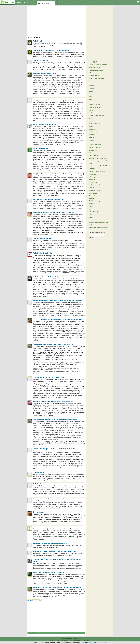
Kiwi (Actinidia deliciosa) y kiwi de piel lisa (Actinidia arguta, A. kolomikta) (58, 174)
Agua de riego (93, 150)
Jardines (91, 188)
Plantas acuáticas (94, 113)
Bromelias (92, 135)
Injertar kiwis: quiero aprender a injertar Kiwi (48, 199)
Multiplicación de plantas (96, 201)
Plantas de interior (94, 124)
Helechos (91, 137)
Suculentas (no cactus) (96, 102)
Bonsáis (91, 126)
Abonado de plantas (95, 145)
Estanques (92, 169)
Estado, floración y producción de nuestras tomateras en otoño (55, 449)
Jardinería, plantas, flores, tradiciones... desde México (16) (53, 401)
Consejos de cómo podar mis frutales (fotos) (48, 377)
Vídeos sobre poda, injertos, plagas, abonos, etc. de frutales (54, 345)
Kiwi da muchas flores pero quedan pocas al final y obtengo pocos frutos (58, 301)
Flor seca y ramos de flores (97, 171)
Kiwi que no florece (40, 527)
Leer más (96, 643)
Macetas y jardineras (95, 190)
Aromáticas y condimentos (97, 116)
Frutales (91, 86)
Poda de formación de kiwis (42, 238)
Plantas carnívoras (94, 132)
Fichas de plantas (94, 76)
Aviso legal (70, 638)
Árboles (91, 83)
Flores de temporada (95, 107)
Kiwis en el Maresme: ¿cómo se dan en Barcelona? (51, 544)
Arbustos (91, 91)
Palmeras (91, 88)
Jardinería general (94, 185)
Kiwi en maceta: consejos (42, 99)
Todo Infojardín (93, 62)
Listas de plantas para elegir (97, 78)
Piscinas (91, 204)
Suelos (91, 217)
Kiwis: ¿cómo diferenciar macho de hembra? (48, 573)
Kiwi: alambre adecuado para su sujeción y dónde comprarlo (54, 499)
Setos (90, 214)
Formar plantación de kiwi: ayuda (44, 73)
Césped (91, 118)
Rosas (91, 97)
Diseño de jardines (94, 67)
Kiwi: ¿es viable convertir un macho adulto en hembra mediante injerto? (58, 319)
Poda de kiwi (37, 41)
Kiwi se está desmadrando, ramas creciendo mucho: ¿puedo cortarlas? (57, 588)
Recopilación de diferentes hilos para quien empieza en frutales (55, 420)
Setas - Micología (94, 212)
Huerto (91, 121)
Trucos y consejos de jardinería (98, 228)
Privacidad (77, 638)
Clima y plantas (93, 156)
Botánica (91, 153)
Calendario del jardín (95, 73)
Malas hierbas (93, 193)
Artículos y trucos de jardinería (98, 65)
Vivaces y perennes (95, 105)
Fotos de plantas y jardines (97, 177)
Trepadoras (92, 94)
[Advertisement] (56, 20)
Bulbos (91, 110)
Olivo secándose (39, 512)
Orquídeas (92, 129)
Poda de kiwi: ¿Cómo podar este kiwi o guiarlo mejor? (52, 51)
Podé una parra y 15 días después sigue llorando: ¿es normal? (55, 551)
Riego (90, 209)
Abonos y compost (94, 147)
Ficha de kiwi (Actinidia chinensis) (45, 125)
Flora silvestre (93, 174)
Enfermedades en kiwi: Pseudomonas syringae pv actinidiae (54, 213)
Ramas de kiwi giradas (41, 60)
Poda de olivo (38, 484)
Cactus (91, 99)
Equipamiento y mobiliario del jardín (100, 166)
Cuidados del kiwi (39, 473)
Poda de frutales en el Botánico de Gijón (47, 277)
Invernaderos (93, 182)
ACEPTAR (104, 643)
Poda (90, 206)
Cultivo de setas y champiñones (98, 158)
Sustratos (92, 220)
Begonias (92, 140)
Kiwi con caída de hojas (41, 148)
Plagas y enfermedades (96, 70)
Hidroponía (92, 180)
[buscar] (46, 4)
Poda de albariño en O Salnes (43, 253)
